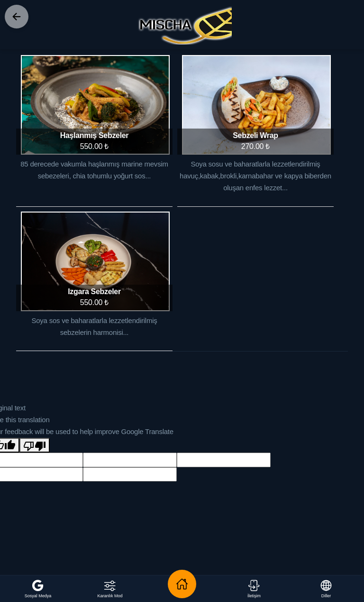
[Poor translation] (35, 445)
